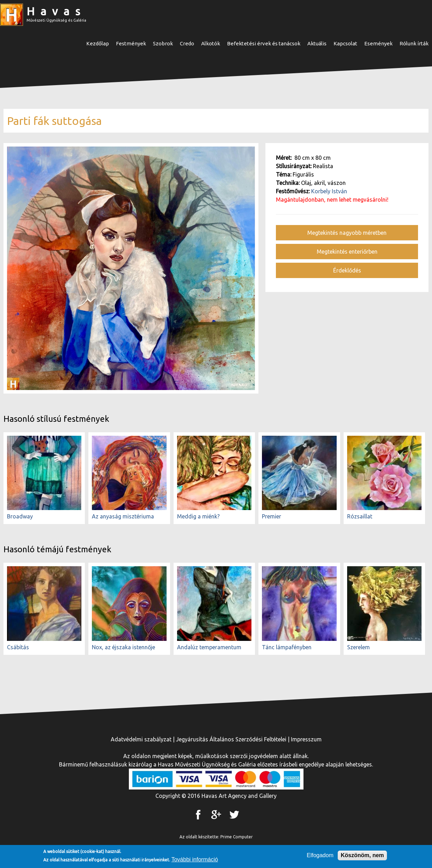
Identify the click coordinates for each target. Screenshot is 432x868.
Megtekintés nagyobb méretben (347, 233)
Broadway (20, 516)
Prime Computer (237, 837)
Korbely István (329, 191)
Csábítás (18, 647)
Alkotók (211, 43)
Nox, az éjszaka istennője (123, 647)
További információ (195, 860)
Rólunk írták (414, 43)
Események (378, 43)
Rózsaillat (360, 516)
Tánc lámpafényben (287, 647)
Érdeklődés (347, 270)
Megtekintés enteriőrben (347, 252)
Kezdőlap (98, 43)
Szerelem (358, 647)
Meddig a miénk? (198, 516)
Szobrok (163, 43)
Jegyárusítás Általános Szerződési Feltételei (231, 739)
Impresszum (306, 739)
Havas (56, 11)
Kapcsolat (345, 43)
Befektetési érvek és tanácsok (264, 43)
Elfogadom (320, 856)
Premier (272, 516)
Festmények (131, 43)
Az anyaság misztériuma (123, 516)
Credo (187, 43)
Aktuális (317, 43)
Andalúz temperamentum (209, 647)
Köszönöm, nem (363, 856)
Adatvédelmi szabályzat (141, 739)
